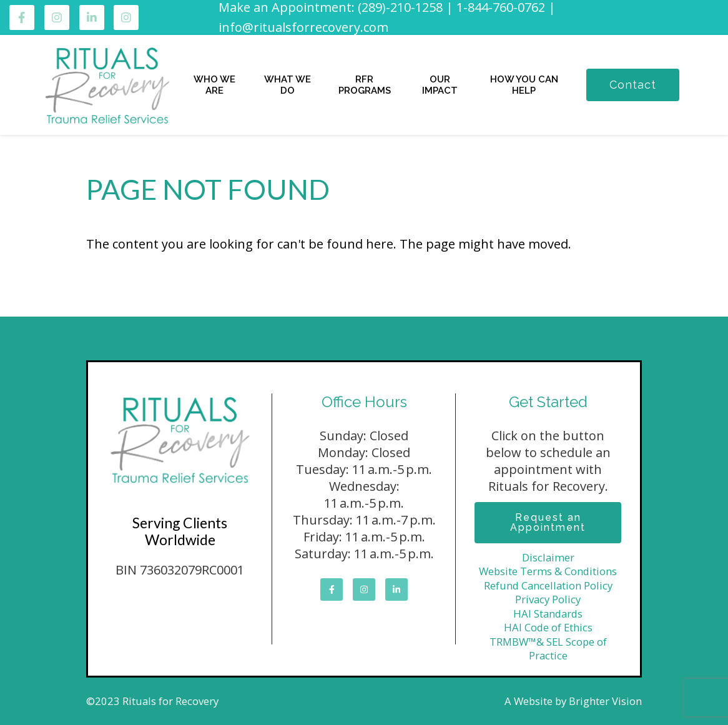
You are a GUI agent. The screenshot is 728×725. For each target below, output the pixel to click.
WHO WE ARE (214, 85)
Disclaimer (548, 557)
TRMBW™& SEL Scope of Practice (548, 649)
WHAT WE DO (288, 85)
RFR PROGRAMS (365, 85)
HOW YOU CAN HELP (524, 85)
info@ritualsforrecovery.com (303, 27)
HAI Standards (548, 614)
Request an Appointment (548, 522)
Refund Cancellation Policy (548, 585)
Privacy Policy (548, 599)
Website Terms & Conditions (548, 571)
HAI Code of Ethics (548, 627)
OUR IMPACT (440, 85)
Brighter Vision (605, 701)
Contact (633, 85)
